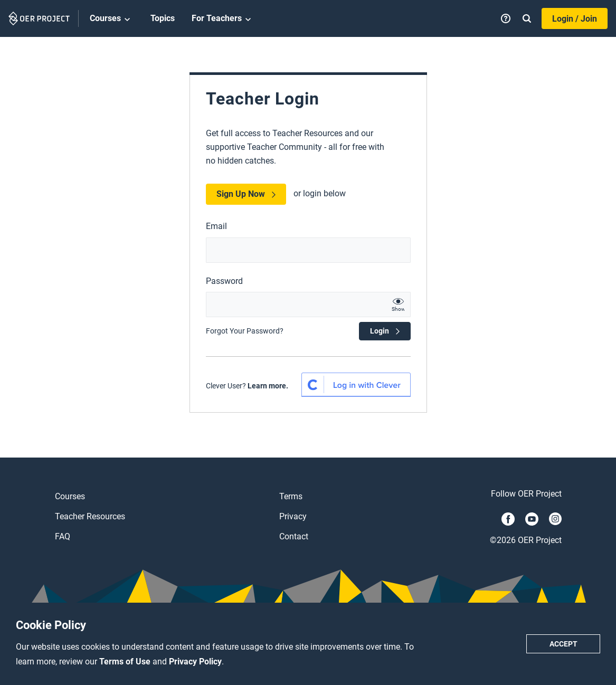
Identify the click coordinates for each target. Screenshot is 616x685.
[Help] (506, 18)
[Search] (527, 18)
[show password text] (398, 305)
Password (224, 281)
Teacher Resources (90, 516)
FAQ (63, 536)
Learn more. (268, 386)
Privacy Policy (195, 662)
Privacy (293, 516)
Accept (563, 644)
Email (216, 226)
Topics (163, 18)
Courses (112, 19)
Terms (291, 496)
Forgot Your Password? (245, 331)
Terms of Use (126, 662)
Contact (294, 536)
